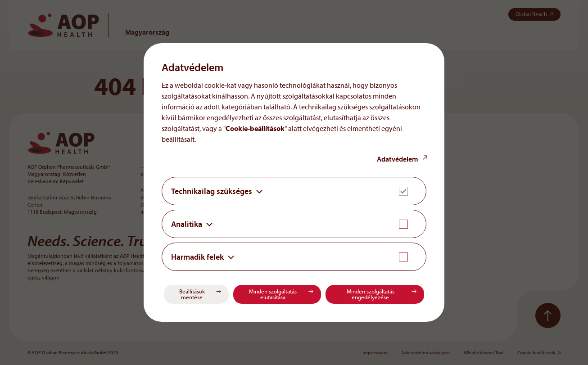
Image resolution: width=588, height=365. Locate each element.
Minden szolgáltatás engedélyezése (371, 294)
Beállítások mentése (192, 294)
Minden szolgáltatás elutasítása (273, 294)
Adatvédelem (398, 159)
